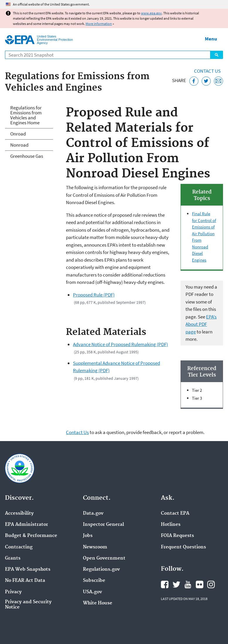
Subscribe (94, 581)
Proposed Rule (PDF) (94, 295)
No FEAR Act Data (25, 581)
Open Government (104, 558)
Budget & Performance (31, 536)
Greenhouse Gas (27, 156)
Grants (13, 558)
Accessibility (19, 513)
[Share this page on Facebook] (194, 81)
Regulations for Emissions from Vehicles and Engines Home (26, 115)
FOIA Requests (177, 536)
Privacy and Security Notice (28, 605)
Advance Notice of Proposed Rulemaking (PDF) (120, 344)
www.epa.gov (151, 13)
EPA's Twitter (176, 584)
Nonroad (19, 145)
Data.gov (93, 513)
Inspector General (103, 525)
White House (98, 603)
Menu (211, 39)
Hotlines (171, 525)
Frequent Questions (183, 547)
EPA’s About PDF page (201, 324)
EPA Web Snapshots (28, 570)
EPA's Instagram (211, 584)
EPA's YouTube (188, 584)
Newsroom (95, 547)
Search (217, 55)
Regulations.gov (101, 570)
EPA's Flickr (200, 584)
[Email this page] (218, 81)
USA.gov (92, 592)
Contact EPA (175, 513)
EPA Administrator (27, 525)
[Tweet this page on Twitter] (206, 81)
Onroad (18, 134)
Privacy (13, 592)
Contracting (19, 547)
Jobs (88, 536)
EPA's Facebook (165, 584)
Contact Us (207, 71)
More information (99, 24)
